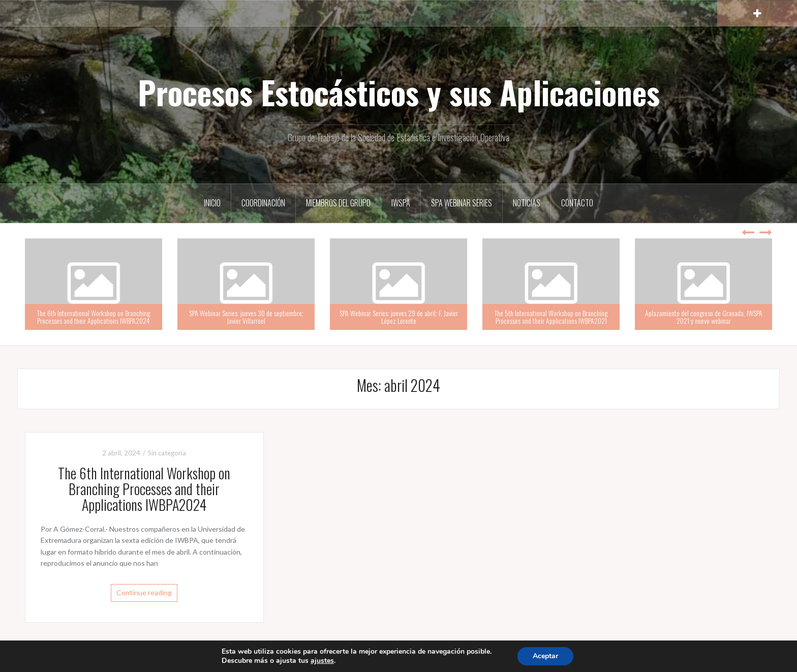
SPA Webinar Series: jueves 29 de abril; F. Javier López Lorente (399, 317)
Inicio (212, 203)
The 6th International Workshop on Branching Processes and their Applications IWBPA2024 (94, 317)
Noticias (527, 203)
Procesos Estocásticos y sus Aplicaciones (399, 92)
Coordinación (263, 203)
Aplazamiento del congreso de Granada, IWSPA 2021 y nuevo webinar (704, 317)
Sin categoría (167, 453)
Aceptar (545, 656)
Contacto (577, 203)
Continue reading (144, 592)
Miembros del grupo (338, 203)
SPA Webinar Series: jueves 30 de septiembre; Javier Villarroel (246, 317)
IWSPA (401, 203)
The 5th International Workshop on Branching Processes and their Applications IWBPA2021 (551, 317)
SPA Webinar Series (462, 203)
